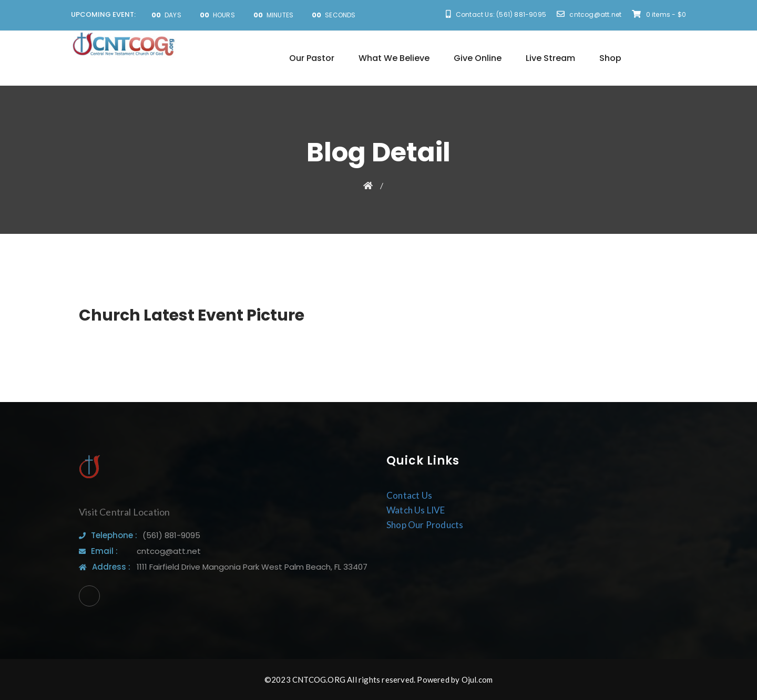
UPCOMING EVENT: (103, 14)
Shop (610, 58)
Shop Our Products (425, 525)
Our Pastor (312, 58)
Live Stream (550, 58)
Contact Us (409, 495)
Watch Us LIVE (416, 510)
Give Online (478, 58)
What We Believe (394, 58)
